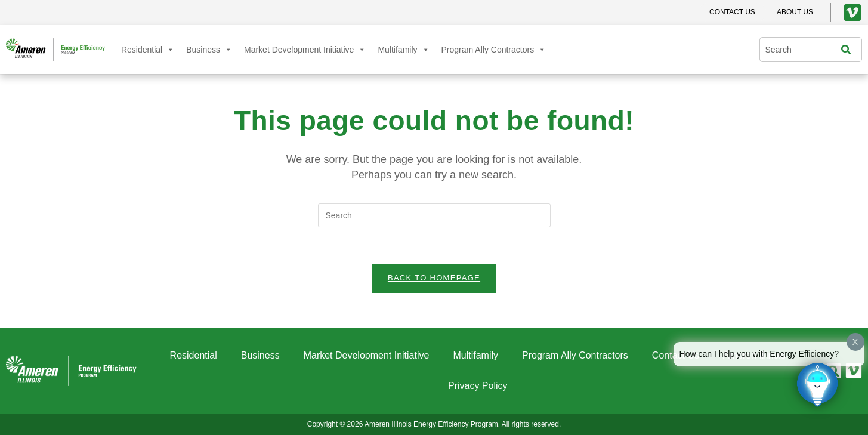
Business (209, 50)
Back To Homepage (434, 278)
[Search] (849, 50)
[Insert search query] (434, 215)
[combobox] (803, 50)
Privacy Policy (478, 386)
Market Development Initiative (305, 50)
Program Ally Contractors (494, 50)
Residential (148, 50)
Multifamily (403, 50)
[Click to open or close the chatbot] (817, 384)
